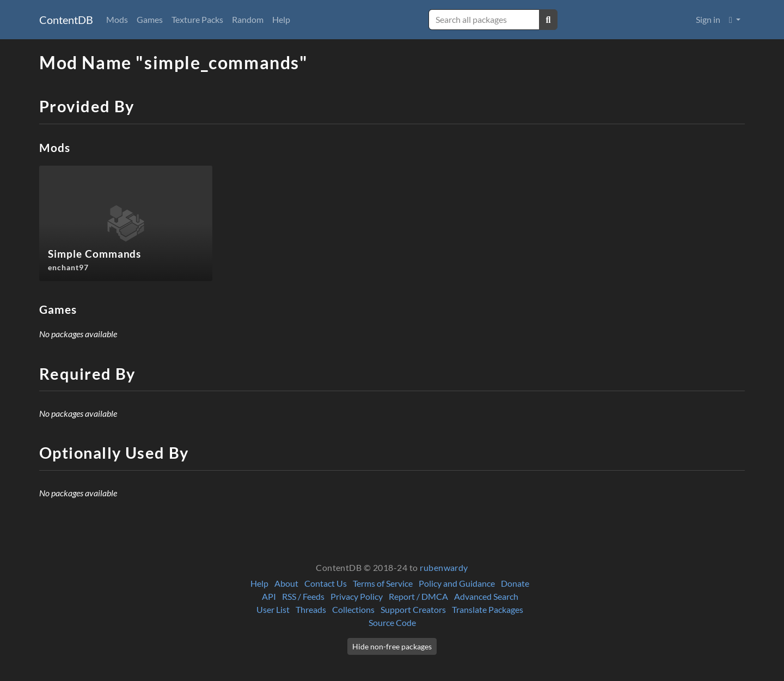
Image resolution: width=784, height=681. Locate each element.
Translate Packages (488, 609)
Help (281, 19)
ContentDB (66, 20)
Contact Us (326, 583)
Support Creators (413, 609)
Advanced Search (486, 596)
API (269, 596)
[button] (735, 20)
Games (150, 19)
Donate (515, 583)
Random (248, 19)
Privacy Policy (357, 596)
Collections (353, 609)
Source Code (392, 622)
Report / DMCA (418, 596)
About (286, 583)
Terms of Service (383, 583)
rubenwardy (444, 567)
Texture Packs (197, 19)
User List (273, 609)
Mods (117, 19)
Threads (311, 609)
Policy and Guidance (457, 583)
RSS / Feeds (303, 596)
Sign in (708, 19)
